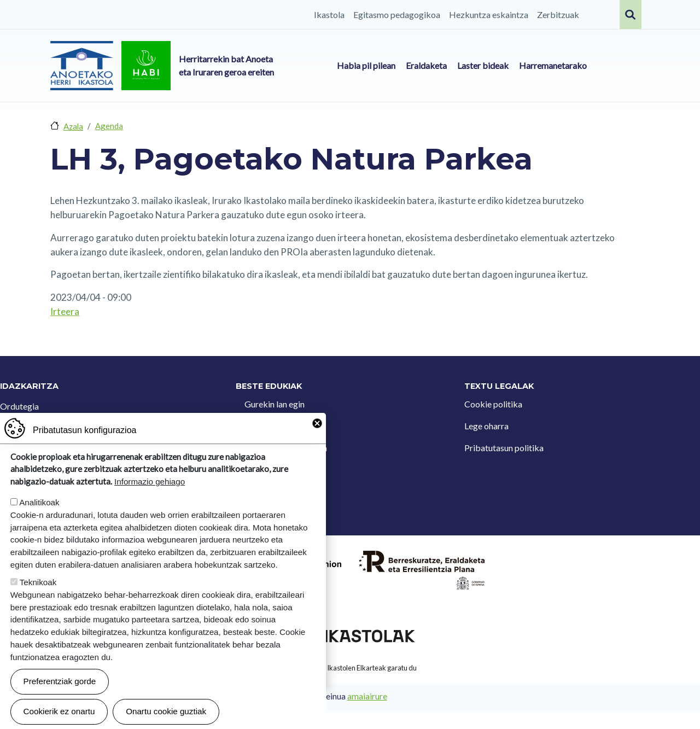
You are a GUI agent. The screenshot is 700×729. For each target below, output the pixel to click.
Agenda (109, 126)
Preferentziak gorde (60, 682)
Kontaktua (264, 426)
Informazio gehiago (150, 482)
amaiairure (367, 696)
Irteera (65, 311)
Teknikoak (38, 583)
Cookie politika (493, 404)
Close (317, 424)
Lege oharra (486, 426)
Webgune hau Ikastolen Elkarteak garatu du (350, 668)
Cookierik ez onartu (59, 712)
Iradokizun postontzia (286, 448)
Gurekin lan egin (275, 404)
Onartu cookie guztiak (166, 712)
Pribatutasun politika (504, 448)
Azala (73, 126)
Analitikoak (39, 503)
